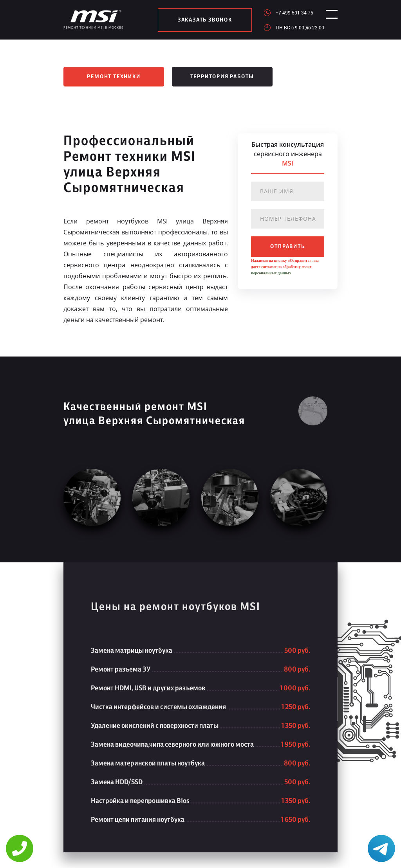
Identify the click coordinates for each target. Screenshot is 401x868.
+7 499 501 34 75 (288, 13)
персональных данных (271, 273)
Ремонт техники (114, 77)
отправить (287, 247)
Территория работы (222, 77)
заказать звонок (202, 20)
